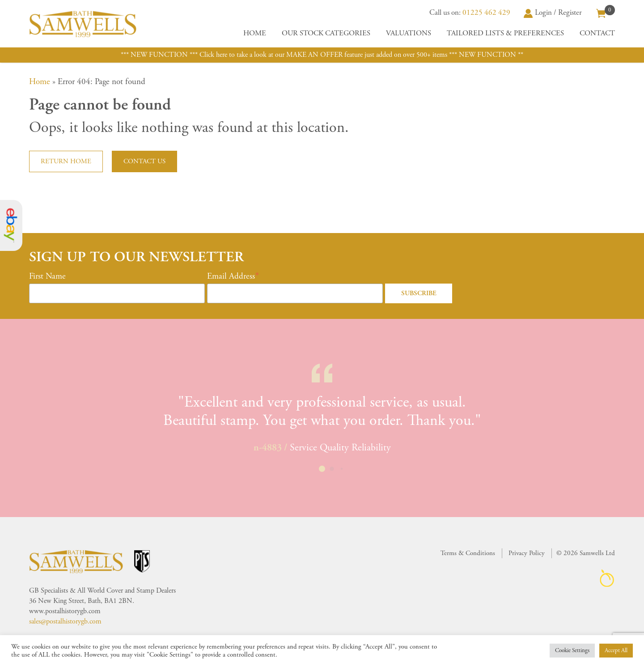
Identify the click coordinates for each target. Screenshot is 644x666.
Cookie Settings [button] (572, 651)
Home (255, 33)
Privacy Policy (527, 553)
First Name (47, 276)
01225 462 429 (486, 13)
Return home (66, 161)
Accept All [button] (616, 651)
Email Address (231, 276)
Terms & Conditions (468, 553)
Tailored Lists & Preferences (505, 33)
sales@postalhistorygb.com (65, 621)
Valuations (409, 33)
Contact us (144, 161)
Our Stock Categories (326, 33)
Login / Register (553, 13)
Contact (597, 33)
